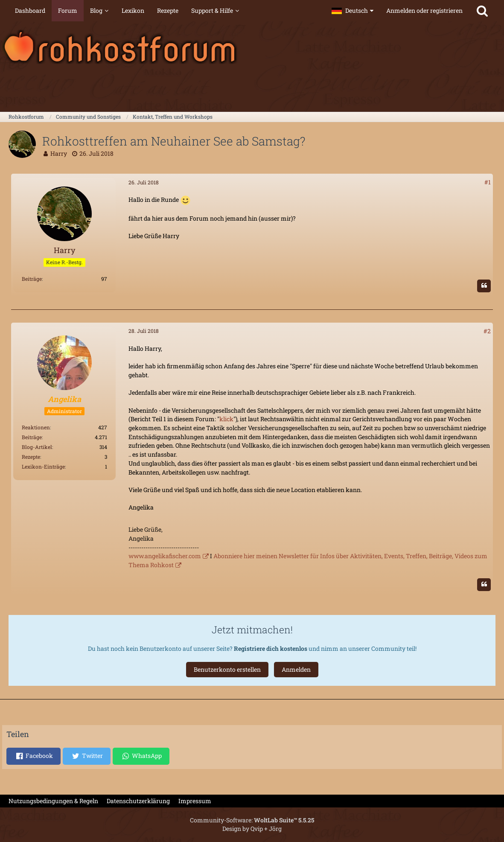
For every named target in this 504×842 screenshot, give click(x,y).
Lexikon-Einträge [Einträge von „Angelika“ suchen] (43, 466)
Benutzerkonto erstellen (227, 669)
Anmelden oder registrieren (424, 10)
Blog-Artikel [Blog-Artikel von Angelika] (37, 447)
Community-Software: (252, 820)
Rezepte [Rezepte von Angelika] (31, 457)
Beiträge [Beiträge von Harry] (32, 279)
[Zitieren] (484, 286)
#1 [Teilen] (488, 182)
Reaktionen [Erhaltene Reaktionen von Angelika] (36, 427)
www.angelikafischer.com (165, 556)
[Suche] (482, 11)
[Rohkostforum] (252, 47)
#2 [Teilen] (487, 331)
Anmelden (296, 669)
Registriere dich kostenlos (271, 648)
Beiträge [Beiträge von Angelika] (32, 437)
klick (226, 419)
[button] (353, 11)
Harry (59, 153)
